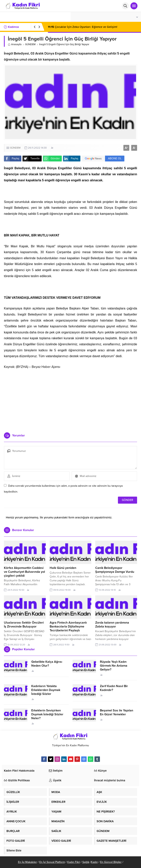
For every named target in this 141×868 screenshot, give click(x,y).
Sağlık (86, 862)
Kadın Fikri (74, 862)
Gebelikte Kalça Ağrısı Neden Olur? (47, 664)
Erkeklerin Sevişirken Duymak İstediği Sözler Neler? (47, 714)
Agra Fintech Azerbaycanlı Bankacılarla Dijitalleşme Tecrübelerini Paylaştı (68, 627)
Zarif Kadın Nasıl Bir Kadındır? (114, 688)
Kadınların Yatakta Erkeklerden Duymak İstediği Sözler (46, 690)
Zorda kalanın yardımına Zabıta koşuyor (112, 625)
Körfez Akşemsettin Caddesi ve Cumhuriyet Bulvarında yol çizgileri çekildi (24, 572)
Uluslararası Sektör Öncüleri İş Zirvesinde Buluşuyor (24, 625)
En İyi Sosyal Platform (52, 862)
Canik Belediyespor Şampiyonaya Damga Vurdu (115, 570)
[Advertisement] (71, 399)
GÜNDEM (30, 44)
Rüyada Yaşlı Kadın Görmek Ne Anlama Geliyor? (114, 666)
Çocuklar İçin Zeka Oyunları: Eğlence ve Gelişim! (83, 27)
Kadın (94, 862)
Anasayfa (15, 44)
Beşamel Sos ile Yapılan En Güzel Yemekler (117, 712)
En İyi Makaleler (27, 862)
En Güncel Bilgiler (111, 862)
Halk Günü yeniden (63, 568)
